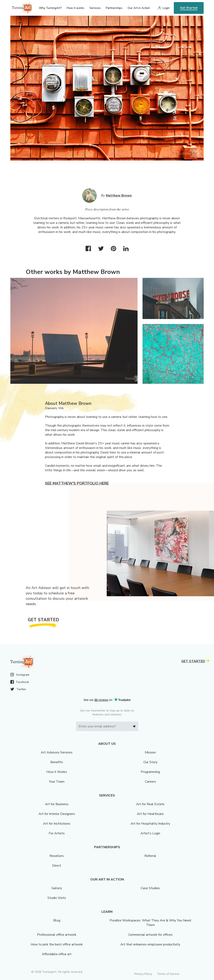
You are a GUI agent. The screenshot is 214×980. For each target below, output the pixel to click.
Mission (150, 752)
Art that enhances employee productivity (150, 944)
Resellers (57, 856)
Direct (57, 866)
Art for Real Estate (150, 804)
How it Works (57, 772)
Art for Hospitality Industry (150, 824)
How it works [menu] (76, 8)
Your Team (57, 782)
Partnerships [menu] (114, 8)
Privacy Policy (143, 974)
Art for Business (57, 804)
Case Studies (150, 888)
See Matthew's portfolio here (77, 483)
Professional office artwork (57, 935)
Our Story (150, 762)
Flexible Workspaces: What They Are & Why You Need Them (150, 923)
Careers (150, 782)
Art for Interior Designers (57, 814)
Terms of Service (168, 974)
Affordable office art (57, 954)
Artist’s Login (150, 833)
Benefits (57, 762)
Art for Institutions (57, 824)
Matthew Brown (119, 196)
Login (166, 8)
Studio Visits (57, 898)
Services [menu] (95, 8)
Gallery (57, 888)
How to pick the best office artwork (57, 944)
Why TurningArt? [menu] (50, 8)
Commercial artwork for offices (150, 935)
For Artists (57, 833)
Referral (150, 856)
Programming (150, 772)
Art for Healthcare (150, 814)
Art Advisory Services (57, 752)
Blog (57, 920)
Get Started (189, 8)
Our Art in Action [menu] (139, 8)
